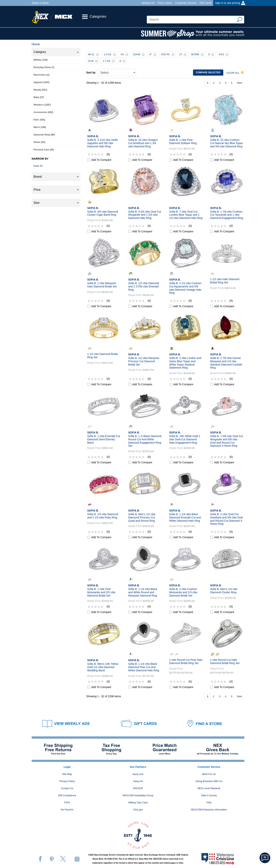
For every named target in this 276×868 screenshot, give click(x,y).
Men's (40, 127)
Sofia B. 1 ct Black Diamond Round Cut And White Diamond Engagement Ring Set (145, 441)
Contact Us (67, 788)
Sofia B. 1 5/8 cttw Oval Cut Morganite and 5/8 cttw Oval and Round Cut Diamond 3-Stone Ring (226, 441)
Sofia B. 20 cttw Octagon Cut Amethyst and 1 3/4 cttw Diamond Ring (143, 143)
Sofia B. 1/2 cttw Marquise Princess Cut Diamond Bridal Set (144, 361)
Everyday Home (44, 67)
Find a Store (165, 3)
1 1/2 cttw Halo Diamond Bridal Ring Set (225, 281)
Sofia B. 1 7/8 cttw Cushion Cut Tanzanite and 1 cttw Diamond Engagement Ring (227, 215)
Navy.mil (138, 781)
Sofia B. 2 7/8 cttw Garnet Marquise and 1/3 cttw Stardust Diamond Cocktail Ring (226, 363)
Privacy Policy (67, 781)
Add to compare (101, 160)
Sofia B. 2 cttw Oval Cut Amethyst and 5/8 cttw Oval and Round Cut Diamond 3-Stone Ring (226, 519)
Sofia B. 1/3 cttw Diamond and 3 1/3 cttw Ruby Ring (103, 516)
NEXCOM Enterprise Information (209, 810)
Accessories (43, 112)
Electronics (41, 75)
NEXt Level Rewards (209, 788)
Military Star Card (138, 802)
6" (153, 54)
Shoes (39, 142)
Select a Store (40, 3)
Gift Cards (206, 3)
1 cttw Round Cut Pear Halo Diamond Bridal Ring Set (186, 661)
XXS (224, 54)
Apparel (41, 82)
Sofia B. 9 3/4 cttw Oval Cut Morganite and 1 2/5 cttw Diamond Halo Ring (145, 215)
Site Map (67, 774)
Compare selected (208, 73)
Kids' (39, 120)
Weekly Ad (148, 3)
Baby (39, 97)
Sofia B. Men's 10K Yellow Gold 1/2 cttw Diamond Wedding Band (103, 667)
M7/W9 (198, 54)
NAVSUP (138, 788)
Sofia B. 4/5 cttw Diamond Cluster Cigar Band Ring (103, 213)
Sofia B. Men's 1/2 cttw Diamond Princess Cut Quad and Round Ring (142, 517)
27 (183, 54)
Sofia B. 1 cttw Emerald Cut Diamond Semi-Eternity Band (104, 439)
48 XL (94, 54)
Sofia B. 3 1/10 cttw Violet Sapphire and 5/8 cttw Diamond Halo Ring (102, 143)
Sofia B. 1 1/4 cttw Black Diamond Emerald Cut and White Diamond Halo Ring (185, 517)
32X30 (139, 54)
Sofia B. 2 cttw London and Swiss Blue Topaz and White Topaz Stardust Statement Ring (185, 363)
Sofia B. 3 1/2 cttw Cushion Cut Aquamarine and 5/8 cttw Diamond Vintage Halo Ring (185, 288)
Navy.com (138, 774)
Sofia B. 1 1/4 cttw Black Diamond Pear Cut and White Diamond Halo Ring (144, 667)
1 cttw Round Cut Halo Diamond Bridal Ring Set (225, 661)
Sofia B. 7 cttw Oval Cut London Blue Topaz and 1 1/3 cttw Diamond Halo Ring (186, 215)
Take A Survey (209, 795)
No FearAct (67, 810)
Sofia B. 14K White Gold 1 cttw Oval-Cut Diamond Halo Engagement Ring (185, 439)
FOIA (67, 802)
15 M (93, 61)
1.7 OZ (109, 61)
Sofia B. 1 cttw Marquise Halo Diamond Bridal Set (102, 285)
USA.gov (138, 810)
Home (36, 44)
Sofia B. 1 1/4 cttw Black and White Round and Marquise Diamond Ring (143, 592)
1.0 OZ (110, 54)
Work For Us (209, 774)
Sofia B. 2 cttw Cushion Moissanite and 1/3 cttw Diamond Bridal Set (183, 592)
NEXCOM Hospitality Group (138, 795)
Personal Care (44, 150)
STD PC (168, 54)
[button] (265, 858)
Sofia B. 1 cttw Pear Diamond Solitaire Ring (183, 142)
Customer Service (186, 3)
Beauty (40, 90)
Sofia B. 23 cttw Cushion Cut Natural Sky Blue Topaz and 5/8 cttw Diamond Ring (226, 143)
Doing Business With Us (209, 781)
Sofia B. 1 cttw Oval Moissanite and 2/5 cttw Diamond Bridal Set (101, 592)
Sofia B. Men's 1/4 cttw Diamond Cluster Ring (224, 591)
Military (41, 60)
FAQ (209, 802)
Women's (42, 105)
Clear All (38, 166)
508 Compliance (67, 795)
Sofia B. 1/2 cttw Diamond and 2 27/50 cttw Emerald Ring (144, 286)
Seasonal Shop (44, 135)
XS (125, 54)
